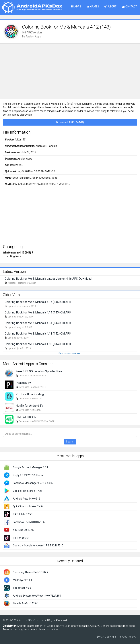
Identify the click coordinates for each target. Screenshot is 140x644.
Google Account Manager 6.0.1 (31, 467)
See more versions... (70, 353)
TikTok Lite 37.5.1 (23, 514)
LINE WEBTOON (26, 417)
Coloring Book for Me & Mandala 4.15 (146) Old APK (38, 302)
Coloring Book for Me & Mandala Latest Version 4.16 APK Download (48, 279)
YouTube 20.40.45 (23, 530)
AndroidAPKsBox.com (31, 620)
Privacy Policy (127, 637)
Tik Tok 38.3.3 (21, 538)
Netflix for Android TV (29, 406)
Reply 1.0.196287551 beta (28, 475)
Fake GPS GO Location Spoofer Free (39, 371)
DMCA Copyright (107, 637)
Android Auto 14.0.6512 (27, 499)
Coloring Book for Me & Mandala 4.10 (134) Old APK (38, 344)
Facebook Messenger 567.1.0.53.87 (33, 483)
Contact (130, 7)
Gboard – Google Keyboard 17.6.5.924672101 (39, 546)
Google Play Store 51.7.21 (28, 491)
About (110, 7)
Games (93, 7)
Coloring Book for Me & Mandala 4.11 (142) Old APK (38, 334)
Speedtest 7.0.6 (22, 588)
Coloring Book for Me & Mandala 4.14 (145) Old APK (38, 312)
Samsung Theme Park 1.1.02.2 (31, 572)
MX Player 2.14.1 (23, 580)
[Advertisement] (70, 71)
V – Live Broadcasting (30, 394)
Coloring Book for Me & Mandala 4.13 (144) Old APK (38, 323)
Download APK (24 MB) (70, 122)
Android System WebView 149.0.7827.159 (37, 596)
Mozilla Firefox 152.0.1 (26, 603)
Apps (76, 7)
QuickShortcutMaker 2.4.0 (28, 506)
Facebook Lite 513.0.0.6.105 (29, 522)
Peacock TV (23, 383)
